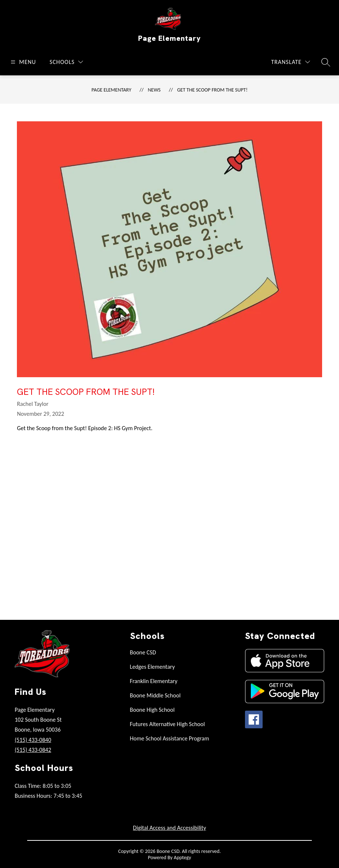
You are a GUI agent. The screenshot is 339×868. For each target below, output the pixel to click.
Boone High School (152, 710)
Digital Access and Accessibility (169, 828)
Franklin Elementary (154, 681)
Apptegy (182, 858)
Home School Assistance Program (170, 738)
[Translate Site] (291, 62)
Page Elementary (111, 90)
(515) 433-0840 (33, 740)
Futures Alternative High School (167, 724)
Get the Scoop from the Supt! (212, 90)
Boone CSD (143, 652)
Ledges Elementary (153, 667)
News (154, 90)
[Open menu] (22, 62)
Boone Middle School (155, 695)
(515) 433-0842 (33, 750)
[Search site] (326, 62)
